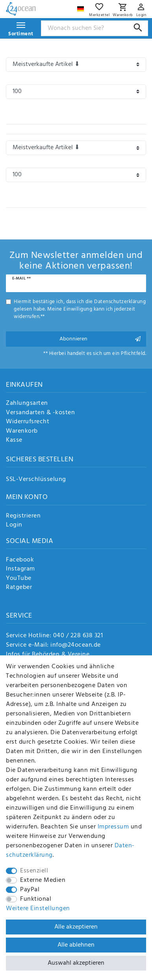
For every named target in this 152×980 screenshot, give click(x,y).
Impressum (113, 827)
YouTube (19, 579)
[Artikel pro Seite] (76, 92)
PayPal (30, 890)
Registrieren (23, 516)
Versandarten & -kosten (40, 413)
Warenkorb (22, 431)
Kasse (14, 441)
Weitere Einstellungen (38, 909)
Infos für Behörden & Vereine (48, 655)
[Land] (82, 7)
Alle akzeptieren (76, 927)
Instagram (20, 569)
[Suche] (138, 28)
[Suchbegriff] (95, 28)
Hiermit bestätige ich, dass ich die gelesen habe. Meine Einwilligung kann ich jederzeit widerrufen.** (80, 309)
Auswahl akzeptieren (76, 963)
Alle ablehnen (76, 945)
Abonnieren (100, 339)
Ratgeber (19, 588)
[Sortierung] (76, 65)
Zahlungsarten (27, 404)
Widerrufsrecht (28, 422)
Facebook (20, 560)
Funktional (36, 899)
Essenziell (34, 871)
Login (14, 525)
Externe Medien (43, 880)
